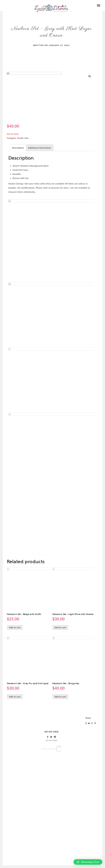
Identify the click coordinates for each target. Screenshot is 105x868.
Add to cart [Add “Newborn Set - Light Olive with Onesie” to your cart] (60, 685)
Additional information (40, 148)
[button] (88, 862)
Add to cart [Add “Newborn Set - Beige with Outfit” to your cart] (15, 685)
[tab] (18, 148)
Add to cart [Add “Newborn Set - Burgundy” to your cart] (60, 754)
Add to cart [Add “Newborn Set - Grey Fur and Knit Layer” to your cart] (15, 754)
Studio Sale (23, 138)
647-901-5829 (51, 789)
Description (18, 148)
